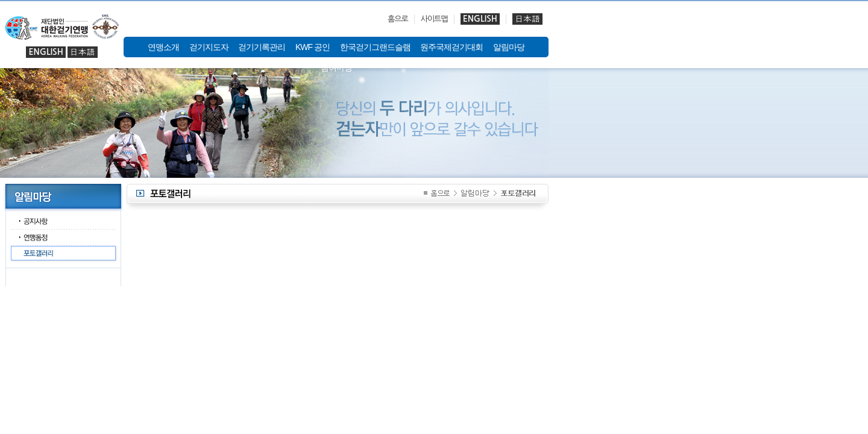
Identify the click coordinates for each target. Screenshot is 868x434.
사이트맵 (434, 19)
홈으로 (398, 19)
